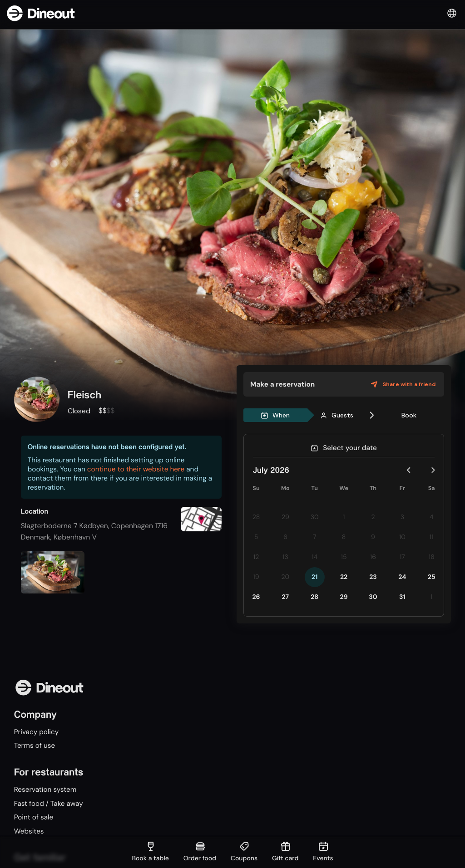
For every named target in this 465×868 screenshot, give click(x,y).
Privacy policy (37, 732)
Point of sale (34, 819)
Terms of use (35, 746)
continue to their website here (136, 469)
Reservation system (46, 790)
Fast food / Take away (49, 805)
